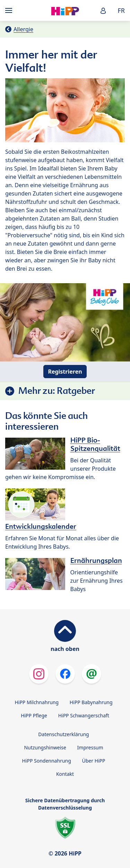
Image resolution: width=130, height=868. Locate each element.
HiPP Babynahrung (91, 702)
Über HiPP (93, 761)
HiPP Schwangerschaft (84, 715)
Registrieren (65, 372)
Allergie (23, 29)
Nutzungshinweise (45, 747)
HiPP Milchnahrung (37, 702)
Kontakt (65, 774)
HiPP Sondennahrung (46, 761)
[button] (103, 11)
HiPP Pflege (34, 715)
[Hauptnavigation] (10, 10)
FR (121, 10)
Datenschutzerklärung (63, 734)
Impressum (90, 747)
